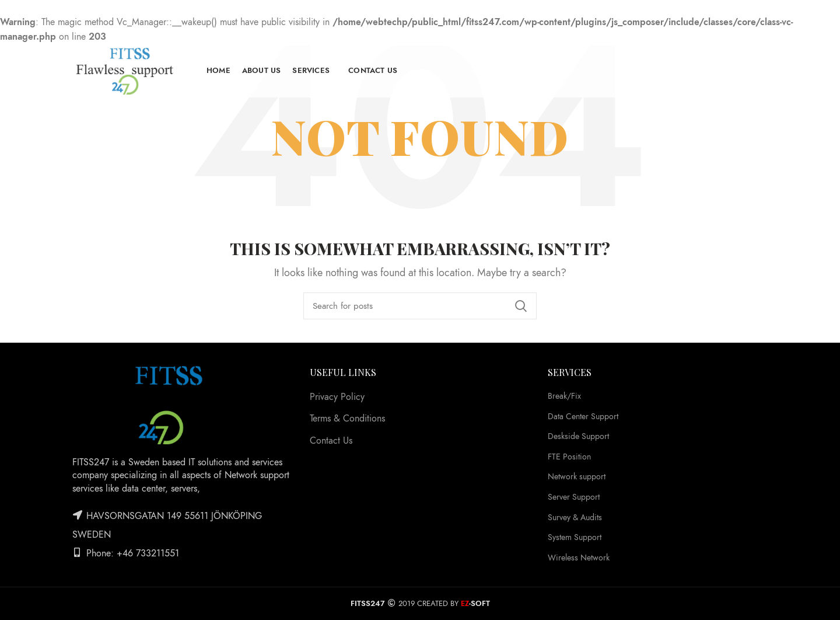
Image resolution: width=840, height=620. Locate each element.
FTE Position (569, 457)
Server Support (574, 497)
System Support (575, 537)
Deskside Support (578, 436)
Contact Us (331, 441)
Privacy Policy (337, 397)
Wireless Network (579, 558)
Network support (577, 477)
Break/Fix (564, 396)
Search (521, 306)
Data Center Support (583, 417)
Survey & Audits (575, 518)
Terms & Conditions (347, 419)
